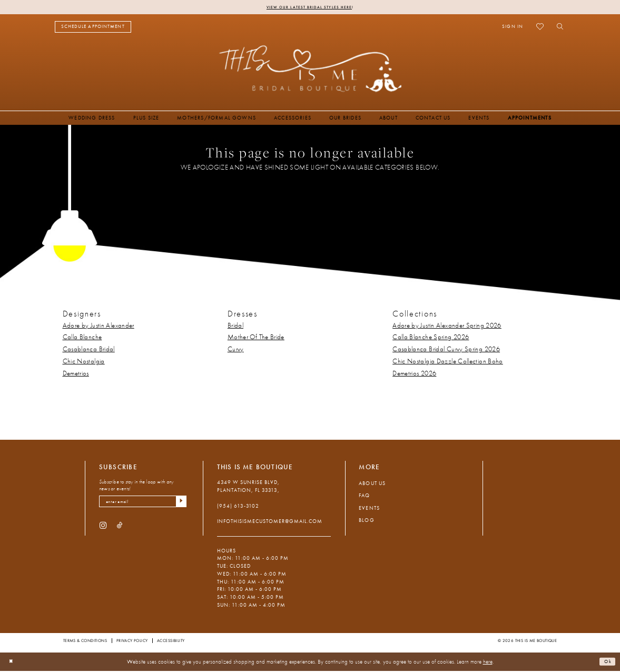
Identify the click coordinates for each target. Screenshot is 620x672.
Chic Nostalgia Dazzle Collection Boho (448, 363)
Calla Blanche (82, 339)
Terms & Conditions (85, 641)
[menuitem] (93, 28)
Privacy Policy (132, 641)
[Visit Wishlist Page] (540, 28)
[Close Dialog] (13, 663)
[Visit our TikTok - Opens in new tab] (120, 529)
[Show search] (558, 28)
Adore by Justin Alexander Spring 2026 (447, 327)
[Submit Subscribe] (180, 504)
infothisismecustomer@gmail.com (270, 523)
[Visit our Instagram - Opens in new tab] (103, 529)
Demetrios (76, 375)
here (488, 663)
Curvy (236, 351)
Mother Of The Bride (256, 339)
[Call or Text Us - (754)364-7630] (161, 28)
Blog (366, 522)
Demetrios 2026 (414, 375)
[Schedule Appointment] (93, 28)
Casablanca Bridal (89, 351)
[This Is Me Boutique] (310, 70)
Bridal (235, 327)
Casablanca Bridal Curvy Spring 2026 (446, 351)
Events (369, 509)
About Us (372, 484)
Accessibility (171, 641)
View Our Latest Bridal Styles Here (309, 7)
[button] (513, 28)
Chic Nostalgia (84, 363)
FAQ (364, 497)
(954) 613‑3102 (238, 507)
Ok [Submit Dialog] (606, 663)
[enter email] (143, 504)
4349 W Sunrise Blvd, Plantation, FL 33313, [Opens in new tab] (249, 488)
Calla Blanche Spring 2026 (431, 339)
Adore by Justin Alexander (99, 327)
